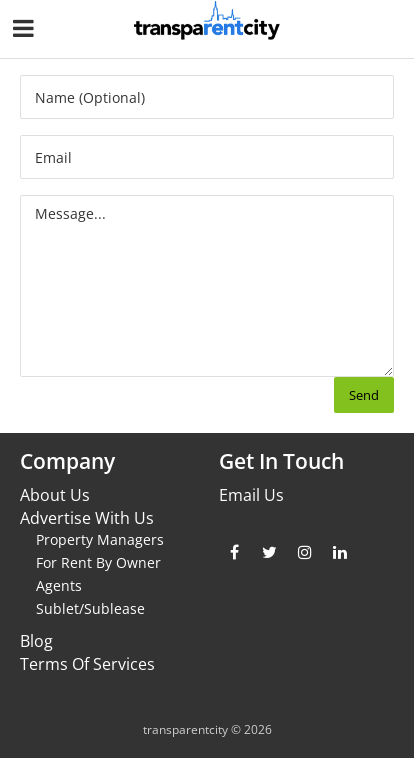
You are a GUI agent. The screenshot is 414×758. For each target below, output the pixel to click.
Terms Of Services (87, 664)
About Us (55, 495)
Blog (36, 641)
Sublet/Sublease (90, 608)
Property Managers (100, 539)
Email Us (251, 495)
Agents (59, 585)
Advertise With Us (87, 518)
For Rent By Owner (98, 562)
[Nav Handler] (25, 31)
